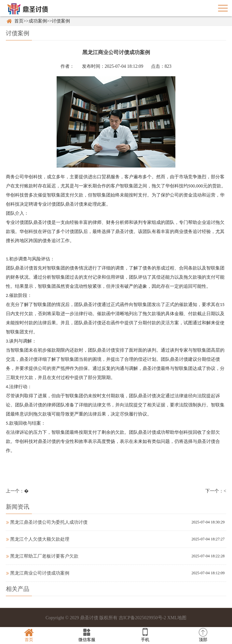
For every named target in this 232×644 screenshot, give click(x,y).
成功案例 (38, 21)
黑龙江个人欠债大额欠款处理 (38, 539)
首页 (19, 21)
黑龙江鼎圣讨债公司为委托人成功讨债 (47, 522)
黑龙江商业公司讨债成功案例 (38, 573)
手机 (145, 635)
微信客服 (87, 635)
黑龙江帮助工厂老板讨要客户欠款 (42, 556)
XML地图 (177, 618)
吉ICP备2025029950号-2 (142, 618)
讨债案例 (61, 21)
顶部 (203, 635)
